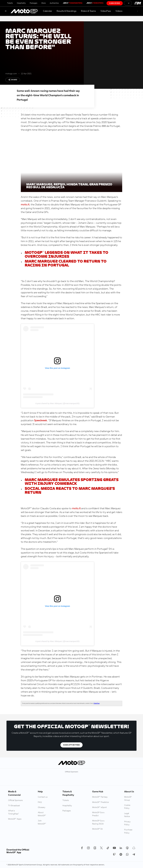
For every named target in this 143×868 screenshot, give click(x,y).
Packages (34, 3)
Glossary (42, 807)
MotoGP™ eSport (99, 807)
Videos (119, 11)
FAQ (40, 802)
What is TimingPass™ (14, 812)
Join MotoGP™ (42, 822)
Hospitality (21, 3)
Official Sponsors (15, 800)
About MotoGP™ (42, 814)
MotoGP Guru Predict (98, 814)
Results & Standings (66, 11)
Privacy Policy (127, 823)
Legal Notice (127, 815)
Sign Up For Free (72, 745)
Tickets (10, 3)
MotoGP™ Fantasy (100, 797)
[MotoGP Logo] (24, 11)
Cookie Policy (127, 807)
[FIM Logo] (137, 3)
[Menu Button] (6, 11)
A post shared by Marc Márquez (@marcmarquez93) (57, 403)
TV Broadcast (14, 806)
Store (44, 3)
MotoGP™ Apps (15, 819)
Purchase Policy (128, 831)
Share (13, 80)
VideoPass (106, 11)
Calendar (48, 11)
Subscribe (115, 3)
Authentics (54, 3)
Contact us (43, 797)
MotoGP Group (128, 799)
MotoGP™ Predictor (101, 802)
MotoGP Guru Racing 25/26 (98, 822)
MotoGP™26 (97, 829)
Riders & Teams (88, 11)
